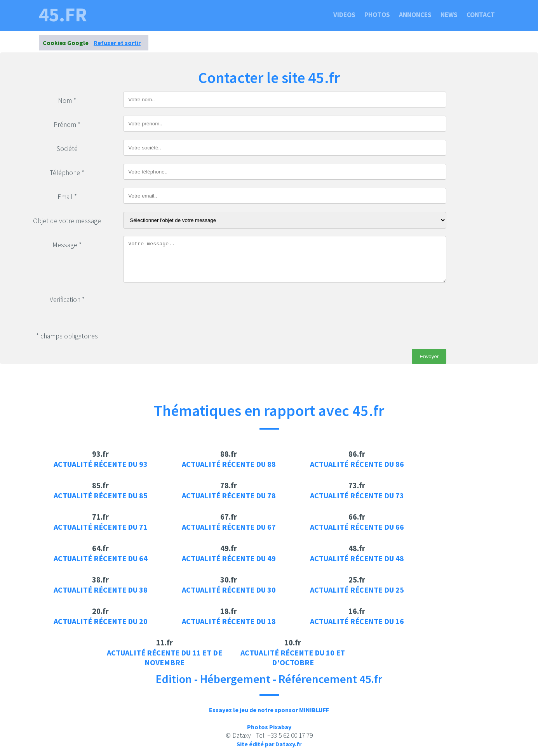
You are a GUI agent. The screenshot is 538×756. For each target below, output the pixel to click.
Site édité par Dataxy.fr (269, 744)
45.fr (63, 15)
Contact (481, 15)
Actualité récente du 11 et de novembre (165, 657)
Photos (377, 15)
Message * (67, 245)
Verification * (67, 300)
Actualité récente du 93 (101, 464)
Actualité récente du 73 (357, 495)
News (449, 15)
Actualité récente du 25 (357, 590)
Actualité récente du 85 (101, 495)
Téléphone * (67, 173)
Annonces (415, 15)
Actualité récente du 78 (229, 495)
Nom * (67, 101)
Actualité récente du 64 (101, 558)
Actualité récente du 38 (101, 590)
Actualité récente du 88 (229, 464)
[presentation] (182, 306)
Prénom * (67, 125)
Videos (344, 15)
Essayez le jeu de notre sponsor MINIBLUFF (269, 710)
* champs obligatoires (67, 336)
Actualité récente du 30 (229, 590)
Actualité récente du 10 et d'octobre (293, 657)
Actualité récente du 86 (357, 464)
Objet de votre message (67, 221)
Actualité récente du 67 (229, 527)
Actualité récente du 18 (229, 621)
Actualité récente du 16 (357, 621)
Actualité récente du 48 (357, 558)
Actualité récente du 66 (357, 527)
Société (67, 149)
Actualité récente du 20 (101, 621)
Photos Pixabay (269, 727)
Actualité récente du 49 (229, 558)
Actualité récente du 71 (101, 527)
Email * (67, 197)
